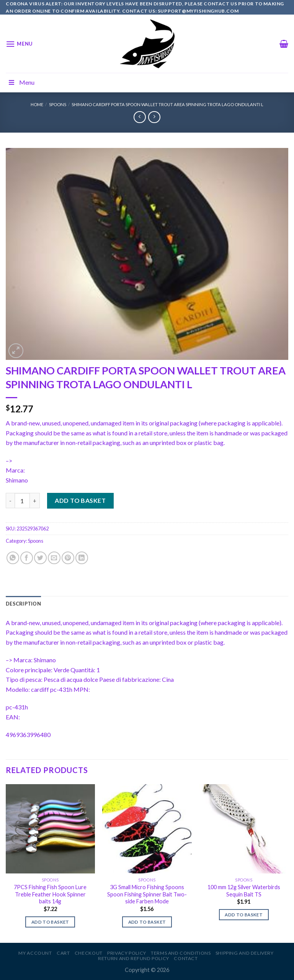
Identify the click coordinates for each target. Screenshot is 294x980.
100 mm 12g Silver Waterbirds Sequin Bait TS (244, 891)
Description (23, 604)
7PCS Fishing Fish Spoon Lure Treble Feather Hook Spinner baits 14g (50, 894)
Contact (186, 958)
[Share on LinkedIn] (82, 558)
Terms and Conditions (181, 953)
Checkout (89, 953)
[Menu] (19, 44)
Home (37, 104)
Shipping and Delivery (245, 953)
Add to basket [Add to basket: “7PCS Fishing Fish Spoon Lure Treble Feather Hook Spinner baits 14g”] (50, 922)
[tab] (23, 604)
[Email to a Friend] (54, 558)
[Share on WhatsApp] (13, 558)
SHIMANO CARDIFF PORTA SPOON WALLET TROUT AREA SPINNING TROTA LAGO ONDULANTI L (167, 104)
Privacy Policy (127, 953)
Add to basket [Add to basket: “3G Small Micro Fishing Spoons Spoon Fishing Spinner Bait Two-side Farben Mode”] (147, 922)
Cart (63, 953)
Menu (21, 82)
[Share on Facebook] (27, 558)
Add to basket (80, 500)
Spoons (58, 104)
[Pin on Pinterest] (68, 558)
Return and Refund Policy (134, 958)
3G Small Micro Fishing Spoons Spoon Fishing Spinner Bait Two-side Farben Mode (147, 894)
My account (35, 953)
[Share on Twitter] (40, 558)
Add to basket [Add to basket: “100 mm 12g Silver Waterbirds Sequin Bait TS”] (244, 915)
